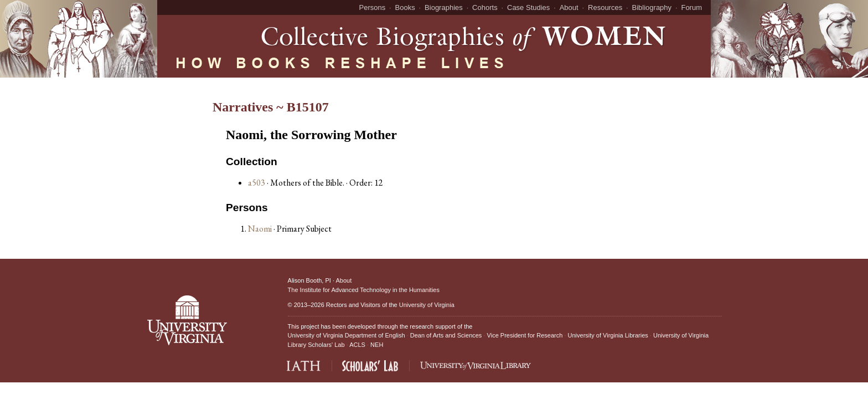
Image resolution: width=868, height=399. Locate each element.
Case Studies (528, 7)
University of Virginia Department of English (347, 335)
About (569, 7)
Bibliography (652, 7)
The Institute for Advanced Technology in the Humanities (364, 290)
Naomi (261, 229)
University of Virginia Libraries (608, 335)
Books (405, 7)
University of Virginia (427, 305)
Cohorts (485, 7)
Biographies (444, 7)
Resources (605, 7)
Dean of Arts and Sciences (446, 335)
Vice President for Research (525, 335)
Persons (373, 7)
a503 (257, 183)
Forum (691, 7)
